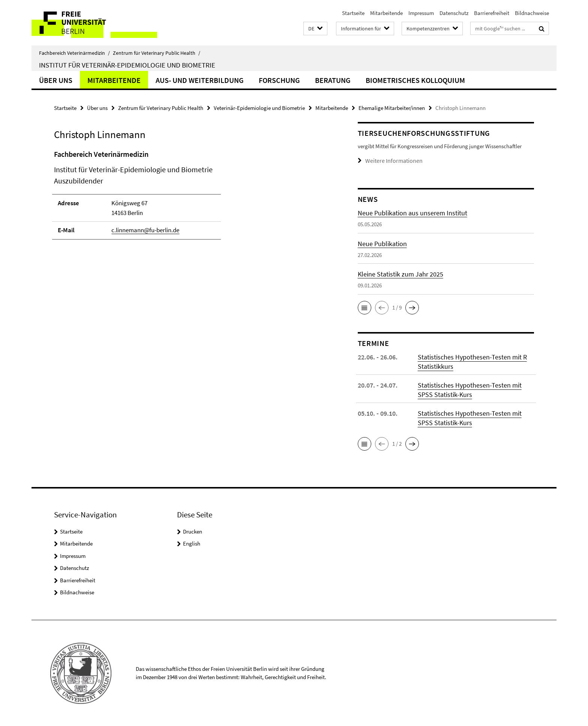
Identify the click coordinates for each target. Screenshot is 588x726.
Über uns (56, 80)
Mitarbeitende (386, 13)
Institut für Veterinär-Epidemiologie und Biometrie (127, 65)
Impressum (421, 13)
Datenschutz (454, 13)
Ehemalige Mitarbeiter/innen (392, 108)
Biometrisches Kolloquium (415, 80)
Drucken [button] (193, 531)
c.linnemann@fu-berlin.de (145, 230)
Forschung (279, 80)
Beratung (333, 80)
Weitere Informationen (391, 160)
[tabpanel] (192, 198)
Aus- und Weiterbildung (200, 80)
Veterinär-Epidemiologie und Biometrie (259, 108)
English (192, 543)
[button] (315, 29)
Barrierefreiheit (492, 13)
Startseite (353, 13)
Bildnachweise (532, 13)
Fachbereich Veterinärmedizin (74, 53)
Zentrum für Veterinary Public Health (157, 53)
